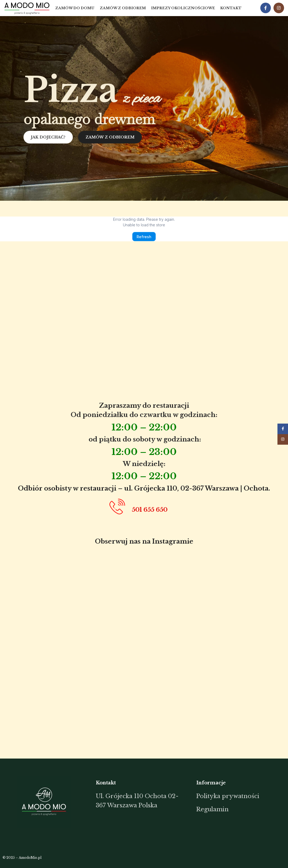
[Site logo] (27, 8)
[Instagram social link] (279, 8)
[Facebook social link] (266, 8)
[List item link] (142, 801)
